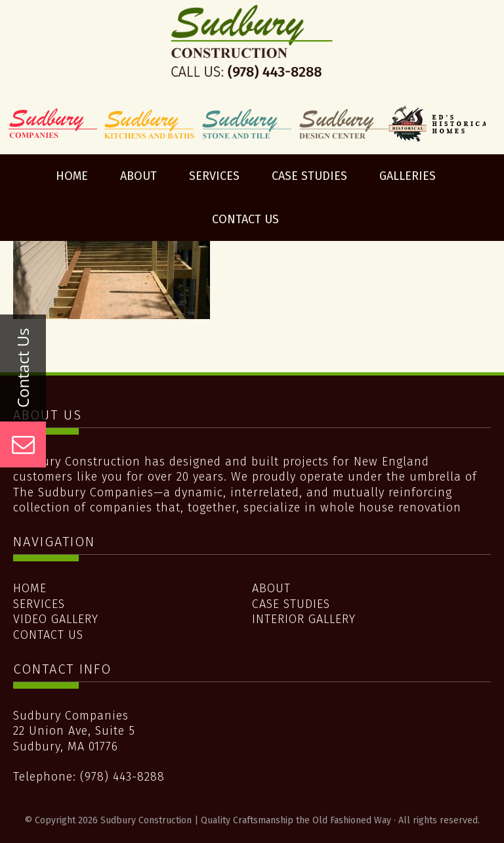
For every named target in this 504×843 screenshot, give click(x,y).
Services (39, 604)
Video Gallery (56, 619)
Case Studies (291, 604)
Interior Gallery (304, 619)
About (271, 588)
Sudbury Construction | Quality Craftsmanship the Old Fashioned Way (252, 54)
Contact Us (48, 635)
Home (30, 588)
